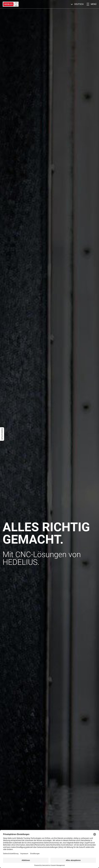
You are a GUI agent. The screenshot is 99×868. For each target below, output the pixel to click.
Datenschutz (2, 434)
